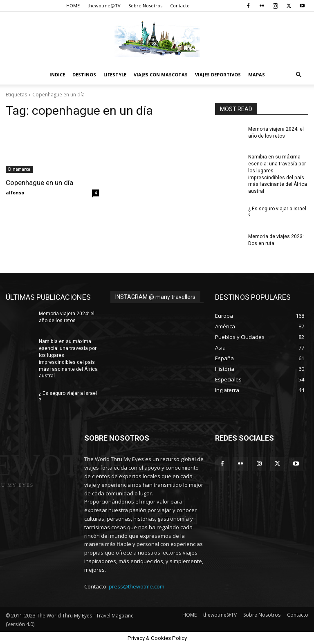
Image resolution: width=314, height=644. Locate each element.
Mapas (257, 75)
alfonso (15, 193)
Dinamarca (19, 169)
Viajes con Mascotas (161, 75)
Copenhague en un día (39, 183)
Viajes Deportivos (218, 75)
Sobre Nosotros (145, 6)
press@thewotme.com (137, 586)
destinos (84, 75)
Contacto (180, 6)
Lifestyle (115, 75)
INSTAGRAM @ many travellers (155, 296)
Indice (57, 75)
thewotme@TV (104, 6)
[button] (298, 75)
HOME (73, 6)
